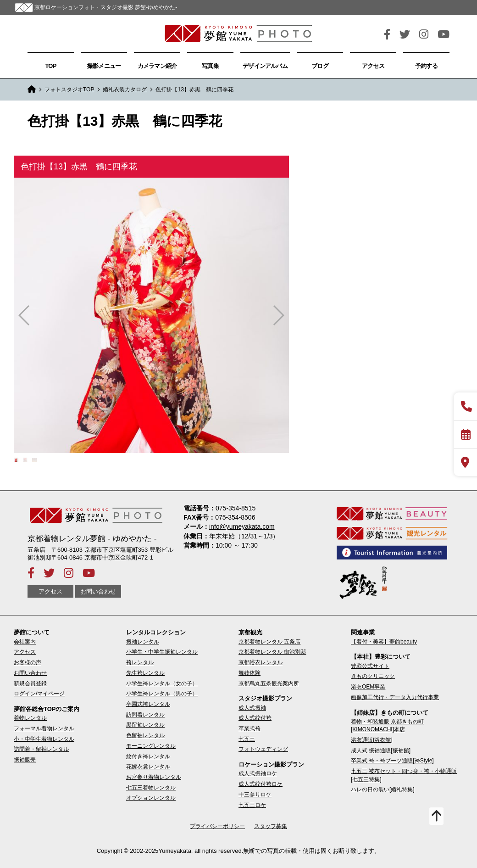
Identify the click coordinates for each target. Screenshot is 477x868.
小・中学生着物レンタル (44, 739)
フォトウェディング (263, 749)
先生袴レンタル (145, 673)
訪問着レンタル (145, 715)
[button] (278, 315)
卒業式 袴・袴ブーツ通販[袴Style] (392, 761)
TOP (50, 66)
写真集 (210, 66)
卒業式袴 (250, 728)
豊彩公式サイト (370, 666)
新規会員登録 (30, 683)
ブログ (320, 66)
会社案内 (25, 642)
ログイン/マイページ (39, 694)
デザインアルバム (265, 66)
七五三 (247, 739)
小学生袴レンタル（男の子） (162, 694)
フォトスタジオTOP (69, 90)
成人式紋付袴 (255, 718)
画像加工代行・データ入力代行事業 (395, 697)
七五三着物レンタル (151, 788)
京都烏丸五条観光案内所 (269, 683)
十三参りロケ (255, 795)
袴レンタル (140, 662)
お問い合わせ (98, 591)
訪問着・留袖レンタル (41, 749)
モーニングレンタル (151, 746)
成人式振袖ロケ (258, 773)
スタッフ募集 (271, 826)
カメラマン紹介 (157, 66)
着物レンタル (30, 718)
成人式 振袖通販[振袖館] (381, 750)
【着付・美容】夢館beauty (384, 642)
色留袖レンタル (145, 735)
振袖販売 (25, 760)
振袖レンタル (143, 642)
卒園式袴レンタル (148, 704)
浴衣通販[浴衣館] (372, 740)
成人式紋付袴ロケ (261, 784)
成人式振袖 (252, 708)
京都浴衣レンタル (261, 662)
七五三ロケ (252, 805)
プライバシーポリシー (217, 826)
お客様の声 (28, 662)
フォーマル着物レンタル (44, 728)
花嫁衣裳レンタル (148, 767)
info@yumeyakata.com (242, 526)
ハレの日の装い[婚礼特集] (383, 790)
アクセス (373, 66)
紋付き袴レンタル (148, 756)
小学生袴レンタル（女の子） (162, 683)
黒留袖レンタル (145, 725)
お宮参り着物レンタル (154, 777)
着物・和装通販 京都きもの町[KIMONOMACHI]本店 (387, 725)
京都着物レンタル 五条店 (269, 642)
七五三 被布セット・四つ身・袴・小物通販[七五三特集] (404, 775)
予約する (426, 66)
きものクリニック (373, 676)
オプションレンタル (151, 798)
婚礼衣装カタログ (125, 90)
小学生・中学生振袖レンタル (162, 652)
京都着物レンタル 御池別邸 (272, 652)
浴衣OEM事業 (368, 687)
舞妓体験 (250, 673)
